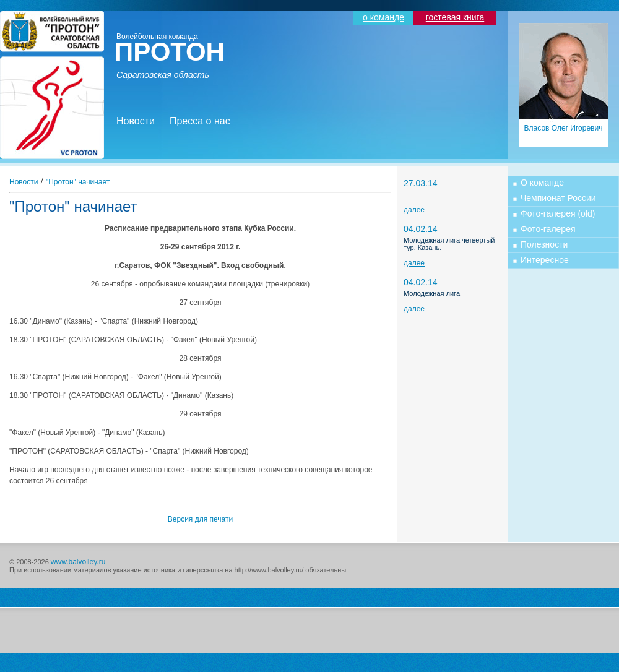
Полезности (544, 244)
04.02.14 (421, 229)
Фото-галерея (548, 229)
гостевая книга (455, 17)
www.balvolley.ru (78, 562)
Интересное (545, 260)
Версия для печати (200, 519)
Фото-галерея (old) (558, 213)
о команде (383, 17)
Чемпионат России (558, 198)
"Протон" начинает (78, 182)
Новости (136, 121)
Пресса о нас (200, 121)
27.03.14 (421, 183)
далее (414, 210)
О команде (542, 183)
